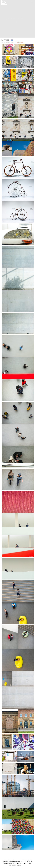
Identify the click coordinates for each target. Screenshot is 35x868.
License (14, 865)
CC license (20, 42)
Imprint (19, 865)
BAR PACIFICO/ (17, 862)
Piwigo (26, 858)
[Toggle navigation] (32, 2)
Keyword (5, 40)
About (10, 865)
